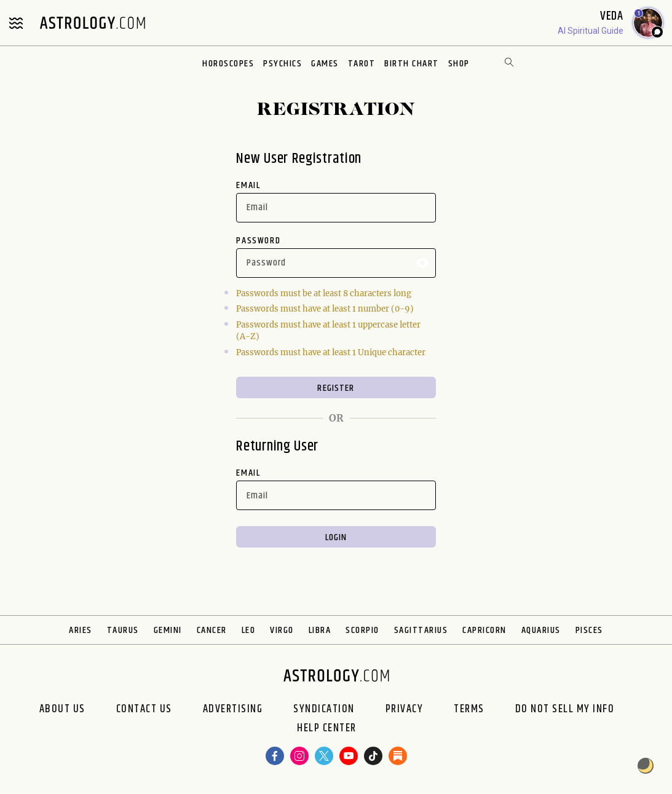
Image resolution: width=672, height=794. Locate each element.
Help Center (327, 728)
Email (248, 185)
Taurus (123, 630)
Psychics (283, 64)
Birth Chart (412, 64)
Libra (320, 630)
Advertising (233, 709)
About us (62, 709)
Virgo (282, 630)
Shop (459, 64)
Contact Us (144, 709)
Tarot (362, 64)
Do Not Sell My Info (565, 709)
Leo (249, 630)
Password (258, 241)
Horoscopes (228, 64)
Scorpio (362, 630)
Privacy (405, 709)
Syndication (324, 709)
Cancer (212, 630)
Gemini (168, 630)
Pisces (589, 630)
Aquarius (541, 630)
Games (325, 64)
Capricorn (484, 630)
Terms (469, 709)
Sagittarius (421, 630)
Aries (81, 630)
